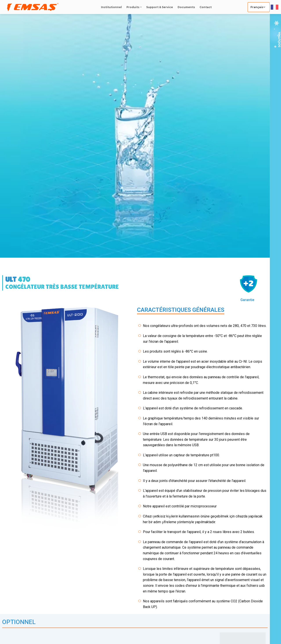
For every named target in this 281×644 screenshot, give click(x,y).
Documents (186, 7)
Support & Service (160, 7)
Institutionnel (111, 7)
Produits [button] (133, 7)
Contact (206, 7)
